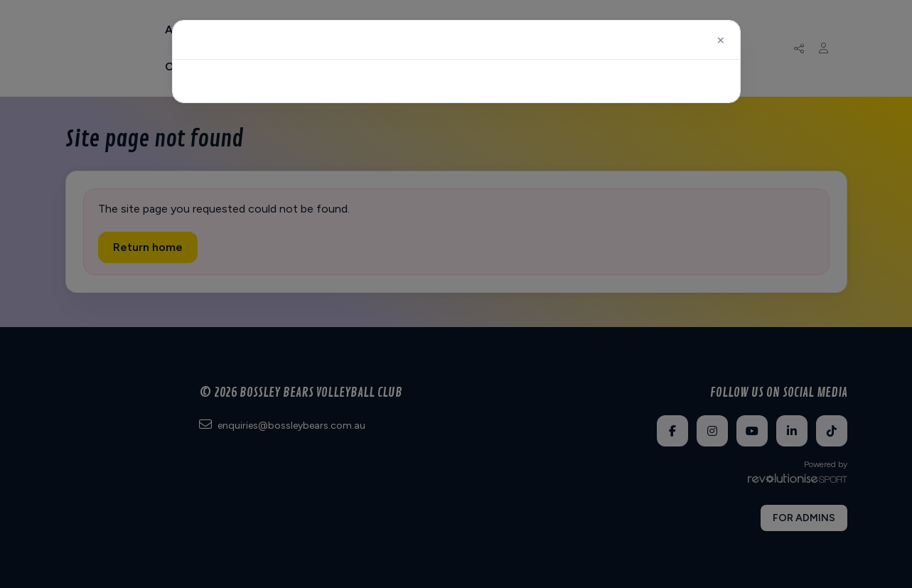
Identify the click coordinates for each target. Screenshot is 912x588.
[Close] (720, 40)
